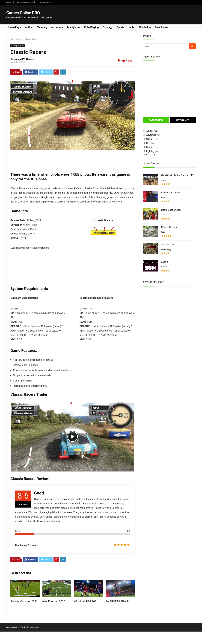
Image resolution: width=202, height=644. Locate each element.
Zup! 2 (165, 262)
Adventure (57, 27)
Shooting (42, 27)
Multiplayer (74, 27)
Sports (121, 27)
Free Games (162, 27)
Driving (20, 39)
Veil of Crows (168, 245)
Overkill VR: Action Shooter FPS (178, 175)
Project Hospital (170, 227)
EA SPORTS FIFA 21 (118, 601)
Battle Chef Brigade (171, 210)
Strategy (108, 27)
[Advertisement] (138, 14)
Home (9, 2)
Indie (131, 27)
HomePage (15, 27)
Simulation (145, 27)
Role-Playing (92, 27)
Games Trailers (45, 2)
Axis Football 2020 (54, 601)
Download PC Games (22, 59)
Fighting (150, 151)
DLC (148, 143)
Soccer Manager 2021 (24, 601)
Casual (150, 139)
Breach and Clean (171, 193)
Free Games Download (25, 2)
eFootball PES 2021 (86, 601)
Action (29, 27)
